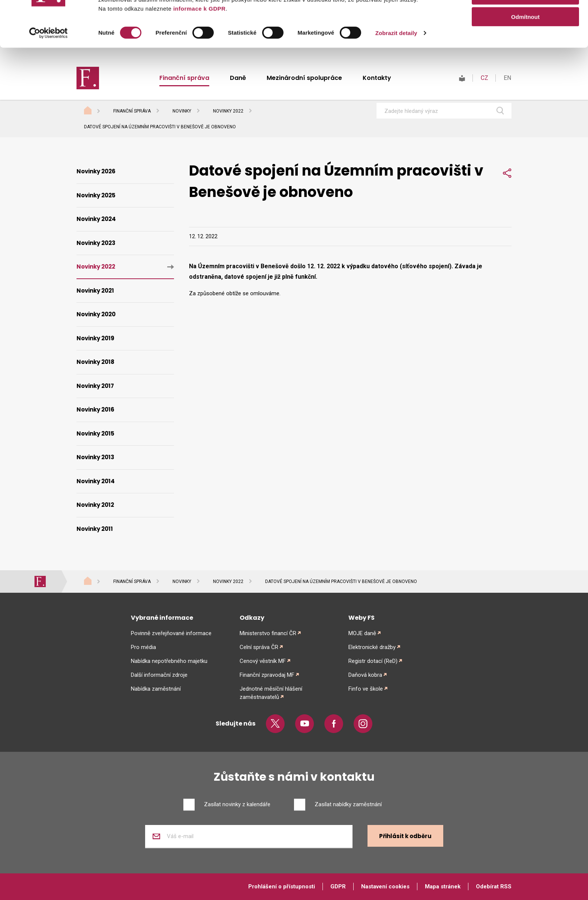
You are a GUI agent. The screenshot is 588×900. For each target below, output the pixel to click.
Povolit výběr (525, 41)
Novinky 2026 (96, 171)
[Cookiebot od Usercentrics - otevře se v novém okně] (49, 79)
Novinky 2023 (96, 243)
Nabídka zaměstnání (156, 689)
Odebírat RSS (494, 886)
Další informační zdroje (159, 675)
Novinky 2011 (95, 529)
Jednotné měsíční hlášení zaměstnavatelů (271, 693)
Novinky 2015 (95, 433)
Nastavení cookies (385, 886)
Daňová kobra (365, 675)
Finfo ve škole (366, 689)
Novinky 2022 (228, 111)
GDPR (338, 886)
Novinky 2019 (95, 338)
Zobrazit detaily (396, 79)
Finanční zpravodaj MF (267, 675)
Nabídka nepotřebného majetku (169, 661)
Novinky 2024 (96, 219)
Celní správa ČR (259, 647)
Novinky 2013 (95, 457)
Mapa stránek (443, 886)
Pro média (143, 647)
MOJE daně (362, 633)
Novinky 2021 (95, 291)
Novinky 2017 (95, 386)
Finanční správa (132, 111)
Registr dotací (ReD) (373, 661)
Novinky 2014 (96, 481)
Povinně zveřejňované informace (171, 633)
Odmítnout (525, 62)
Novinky (182, 111)
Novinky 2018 (95, 362)
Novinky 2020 (96, 314)
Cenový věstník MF (263, 661)
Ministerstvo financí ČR (268, 633)
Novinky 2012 (95, 505)
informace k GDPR (198, 54)
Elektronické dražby (372, 647)
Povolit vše (525, 19)
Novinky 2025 (96, 195)
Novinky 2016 (95, 409)
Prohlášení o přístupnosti (282, 886)
